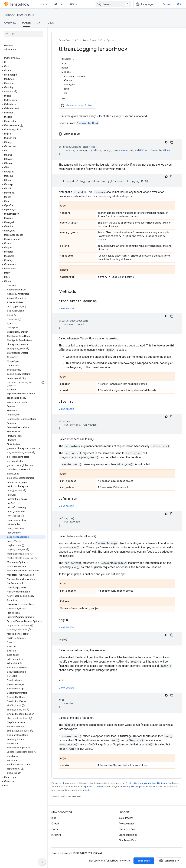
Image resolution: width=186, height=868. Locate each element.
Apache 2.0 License (94, 787)
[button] (23, 62)
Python (110, 40)
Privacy (66, 853)
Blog (54, 818)
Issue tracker (126, 818)
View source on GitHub (77, 105)
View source (66, 308)
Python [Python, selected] (26, 23)
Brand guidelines (128, 835)
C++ (39, 23)
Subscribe (144, 861)
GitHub (167, 4)
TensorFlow (65, 40)
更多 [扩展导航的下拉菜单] (72, 4)
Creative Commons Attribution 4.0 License (147, 783)
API (77, 40)
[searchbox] (24, 34)
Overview (10, 23)
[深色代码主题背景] (166, 142)
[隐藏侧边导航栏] (42, 862)
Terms (55, 853)
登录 (179, 4)
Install (44, 4)
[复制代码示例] (172, 142)
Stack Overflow (127, 829)
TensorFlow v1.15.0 (19, 15)
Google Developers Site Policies (140, 787)
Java (51, 23)
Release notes (127, 824)
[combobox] (113, 4)
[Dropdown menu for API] (62, 4)
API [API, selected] (56, 4)
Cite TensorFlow (128, 840)
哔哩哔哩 (56, 835)
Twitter (56, 829)
